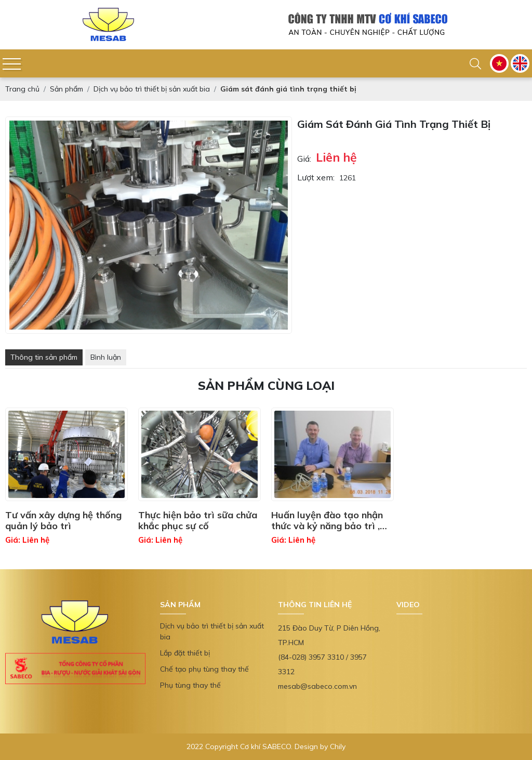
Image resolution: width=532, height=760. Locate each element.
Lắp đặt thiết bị (185, 653)
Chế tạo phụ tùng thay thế (204, 669)
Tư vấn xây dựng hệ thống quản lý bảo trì (63, 521)
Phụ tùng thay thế (190, 685)
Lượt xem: (316, 177)
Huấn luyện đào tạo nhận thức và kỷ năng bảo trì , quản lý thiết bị (327, 521)
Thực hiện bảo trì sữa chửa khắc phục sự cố (198, 521)
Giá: (304, 159)
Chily (338, 746)
